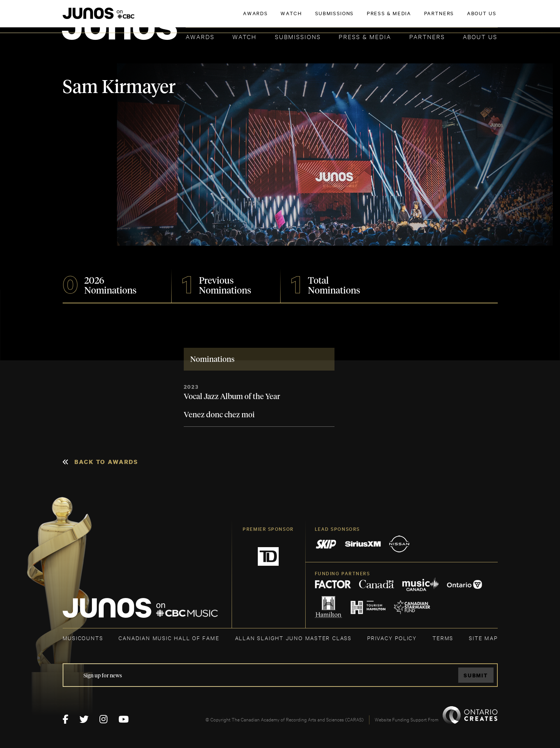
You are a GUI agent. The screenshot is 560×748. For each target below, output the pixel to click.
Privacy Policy (392, 638)
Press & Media (365, 36)
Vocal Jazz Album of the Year (232, 397)
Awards (200, 36)
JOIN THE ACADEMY (392, 18)
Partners (427, 36)
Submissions (298, 36)
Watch (245, 36)
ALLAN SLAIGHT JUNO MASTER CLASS (293, 638)
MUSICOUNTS (83, 638)
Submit (476, 675)
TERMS (443, 638)
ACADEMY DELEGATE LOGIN (462, 18)
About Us (480, 36)
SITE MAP (483, 638)
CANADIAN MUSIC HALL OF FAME (169, 638)
